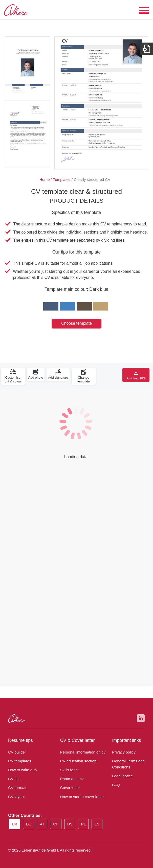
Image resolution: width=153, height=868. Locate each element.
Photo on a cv (71, 779)
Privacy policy (123, 752)
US (72, 824)
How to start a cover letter (80, 797)
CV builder (17, 752)
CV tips (14, 779)
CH (58, 824)
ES (99, 824)
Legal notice (122, 776)
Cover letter (69, 788)
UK (16, 824)
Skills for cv (69, 770)
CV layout (16, 797)
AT (44, 824)
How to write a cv (22, 770)
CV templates (19, 761)
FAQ (115, 785)
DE (30, 824)
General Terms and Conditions (127, 764)
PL (85, 824)
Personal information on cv (81, 752)
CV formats (17, 788)
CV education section (77, 761)
